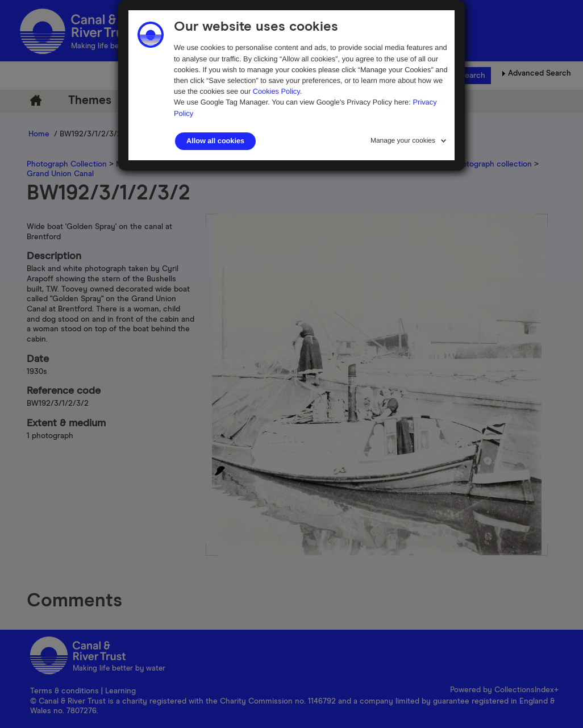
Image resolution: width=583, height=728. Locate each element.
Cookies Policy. (278, 91)
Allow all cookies (215, 141)
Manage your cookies (403, 140)
